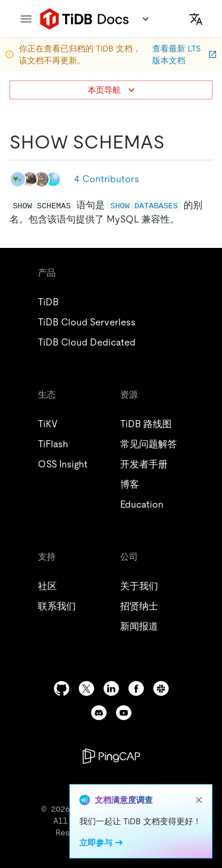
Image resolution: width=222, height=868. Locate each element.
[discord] (99, 713)
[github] (62, 688)
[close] (199, 800)
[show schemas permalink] (174, 142)
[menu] (26, 19)
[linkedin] (111, 688)
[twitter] (86, 688)
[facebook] (136, 688)
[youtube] (124, 713)
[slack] (161, 688)
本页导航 (112, 90)
